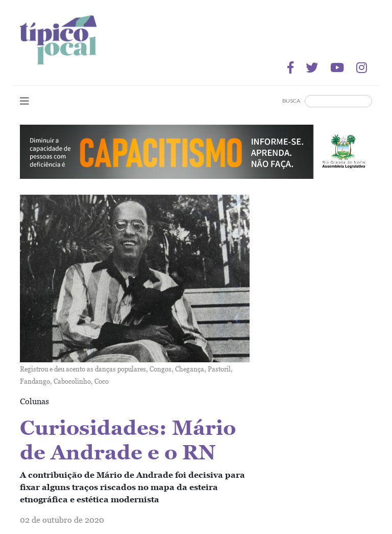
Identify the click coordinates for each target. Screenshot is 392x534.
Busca (291, 101)
